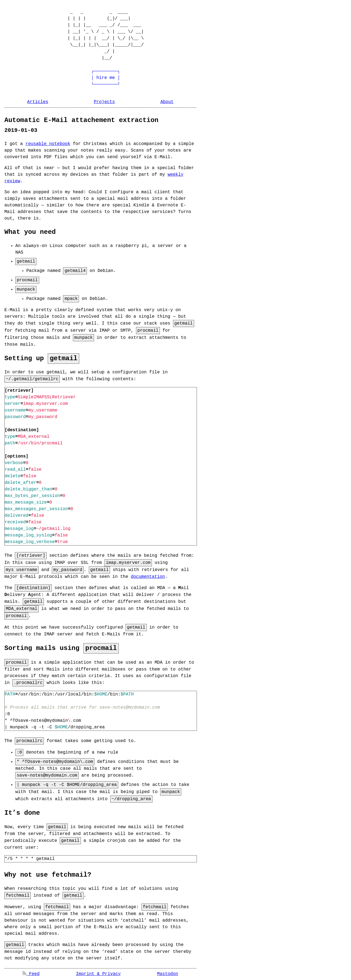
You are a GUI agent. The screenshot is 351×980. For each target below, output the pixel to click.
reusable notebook (48, 144)
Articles (38, 102)
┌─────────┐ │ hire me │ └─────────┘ (89, 78)
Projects (104, 102)
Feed (31, 972)
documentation (148, 576)
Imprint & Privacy (98, 972)
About (167, 102)
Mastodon (168, 972)
